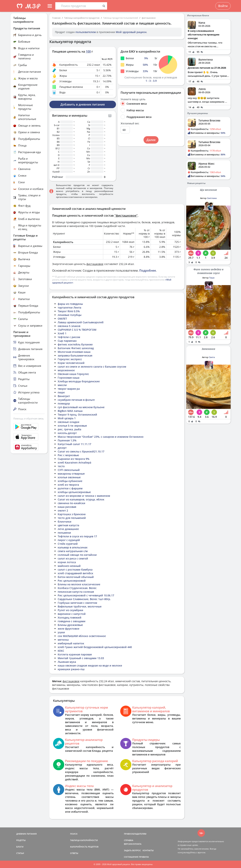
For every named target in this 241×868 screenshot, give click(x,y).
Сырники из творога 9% (74, 459)
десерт (62, 448)
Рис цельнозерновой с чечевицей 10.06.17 (86, 595)
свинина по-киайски (71, 503)
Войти (223, 6)
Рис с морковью (68, 455)
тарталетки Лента (69, 308)
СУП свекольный (69, 470)
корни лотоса (67, 562)
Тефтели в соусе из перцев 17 (77, 536)
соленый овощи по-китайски (77, 555)
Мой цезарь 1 (67, 418)
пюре (61, 392)
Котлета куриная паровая (75, 654)
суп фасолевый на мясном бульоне (81, 407)
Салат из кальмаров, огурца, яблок (81, 499)
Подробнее (148, 271)
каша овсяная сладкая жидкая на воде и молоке (90, 665)
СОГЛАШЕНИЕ (131, 857)
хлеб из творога (68, 485)
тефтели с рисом (69, 337)
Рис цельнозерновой (72, 581)
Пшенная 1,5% (67, 440)
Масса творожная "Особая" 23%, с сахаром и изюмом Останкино (101, 437)
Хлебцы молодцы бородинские (79, 381)
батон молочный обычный (76, 577)
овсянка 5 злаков (69, 326)
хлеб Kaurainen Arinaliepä (74, 463)
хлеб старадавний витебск (75, 573)
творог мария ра (69, 389)
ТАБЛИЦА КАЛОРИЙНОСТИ (84, 840)
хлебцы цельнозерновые (74, 492)
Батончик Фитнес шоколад (76, 348)
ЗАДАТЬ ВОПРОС (132, 850)
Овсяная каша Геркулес (73, 374)
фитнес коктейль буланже (75, 344)
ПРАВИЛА (144, 857)
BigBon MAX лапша (70, 411)
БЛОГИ (20, 847)
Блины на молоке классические (79, 584)
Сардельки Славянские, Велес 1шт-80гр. (84, 599)
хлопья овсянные (69, 477)
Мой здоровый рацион (131, 32)
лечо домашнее (68, 529)
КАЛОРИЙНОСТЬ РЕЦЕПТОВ (84, 847)
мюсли (62, 385)
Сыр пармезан (67, 341)
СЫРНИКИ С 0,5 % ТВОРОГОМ (77, 330)
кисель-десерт (67, 433)
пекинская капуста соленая (76, 592)
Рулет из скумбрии (70, 610)
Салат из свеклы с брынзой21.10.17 (81, 451)
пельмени (64, 533)
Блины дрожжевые (70, 625)
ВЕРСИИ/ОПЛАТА (133, 844)
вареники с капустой (72, 614)
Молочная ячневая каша (74, 352)
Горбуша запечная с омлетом (77, 603)
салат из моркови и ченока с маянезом (84, 496)
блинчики (65, 522)
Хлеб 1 (62, 333)
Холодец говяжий (70, 618)
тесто (61, 466)
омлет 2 (63, 510)
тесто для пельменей (72, 518)
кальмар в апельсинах (73, 547)
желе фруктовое (69, 629)
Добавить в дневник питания (83, 104)
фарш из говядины (70, 304)
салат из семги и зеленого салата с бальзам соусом (92, 367)
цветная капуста (68, 525)
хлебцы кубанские (70, 481)
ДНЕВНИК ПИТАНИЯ (26, 834)
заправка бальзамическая (75, 355)
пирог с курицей (69, 540)
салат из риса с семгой (73, 558)
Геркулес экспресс (70, 359)
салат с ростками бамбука (75, 570)
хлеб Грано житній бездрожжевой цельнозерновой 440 (95, 647)
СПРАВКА (129, 840)
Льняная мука (67, 662)
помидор (64, 403)
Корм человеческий (71, 363)
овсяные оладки (69, 422)
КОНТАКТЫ (148, 850)
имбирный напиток (71, 643)
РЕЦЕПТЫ (21, 840)
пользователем (86, 32)
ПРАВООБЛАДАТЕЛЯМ (135, 834)
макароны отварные (71, 474)
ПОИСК (74, 834)
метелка (63, 640)
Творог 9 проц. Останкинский (77, 415)
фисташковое (149, 18)
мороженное (66, 370)
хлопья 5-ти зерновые (72, 426)
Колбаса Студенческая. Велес (77, 588)
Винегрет (64, 396)
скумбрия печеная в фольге (76, 400)
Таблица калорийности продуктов (82, 18)
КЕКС (61, 651)
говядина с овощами (72, 621)
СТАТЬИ (20, 853)
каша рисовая (67, 507)
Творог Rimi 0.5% (69, 311)
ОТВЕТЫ (74, 853)
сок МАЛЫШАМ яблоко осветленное (82, 636)
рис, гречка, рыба (69, 429)
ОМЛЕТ (62, 319)
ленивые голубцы (70, 315)
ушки (61, 632)
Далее (151, 140)
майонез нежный (69, 566)
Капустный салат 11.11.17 (74, 444)
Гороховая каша (69, 378)
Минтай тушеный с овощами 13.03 (81, 658)
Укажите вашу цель (133, 99)
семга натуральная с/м (73, 551)
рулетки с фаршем (70, 488)
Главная (56, 18)
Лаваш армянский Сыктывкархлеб (81, 322)
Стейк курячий (68, 544)
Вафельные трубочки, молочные (80, 606)
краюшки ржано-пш (71, 669)
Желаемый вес (130, 123)
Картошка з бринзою (72, 514)
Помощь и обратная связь (29, 418)
